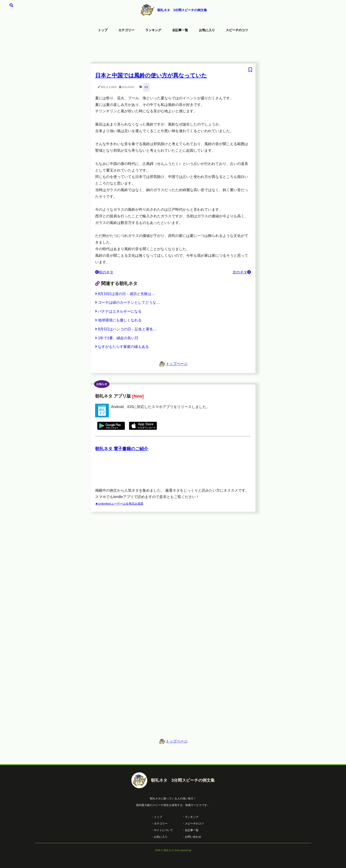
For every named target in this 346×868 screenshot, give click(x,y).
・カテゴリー (159, 824)
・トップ (157, 817)
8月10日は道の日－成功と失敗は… (125, 294)
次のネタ (242, 272)
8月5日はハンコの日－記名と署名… (126, 329)
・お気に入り (159, 837)
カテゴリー (126, 30)
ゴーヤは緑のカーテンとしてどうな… (127, 302)
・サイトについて (162, 830)
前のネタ (104, 272)
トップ (103, 30)
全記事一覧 (180, 30)
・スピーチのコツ (193, 824)
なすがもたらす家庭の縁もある (122, 347)
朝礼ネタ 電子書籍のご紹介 (122, 449)
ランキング (153, 30)
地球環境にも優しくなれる (118, 320)
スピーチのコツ (237, 30)
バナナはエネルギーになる (118, 311)
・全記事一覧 (190, 830)
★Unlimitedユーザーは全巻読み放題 (119, 504)
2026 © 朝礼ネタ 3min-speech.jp (173, 850)
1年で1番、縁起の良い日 (117, 338)
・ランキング (190, 817)
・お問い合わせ (192, 837)
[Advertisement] (173, 49)
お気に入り (207, 30)
